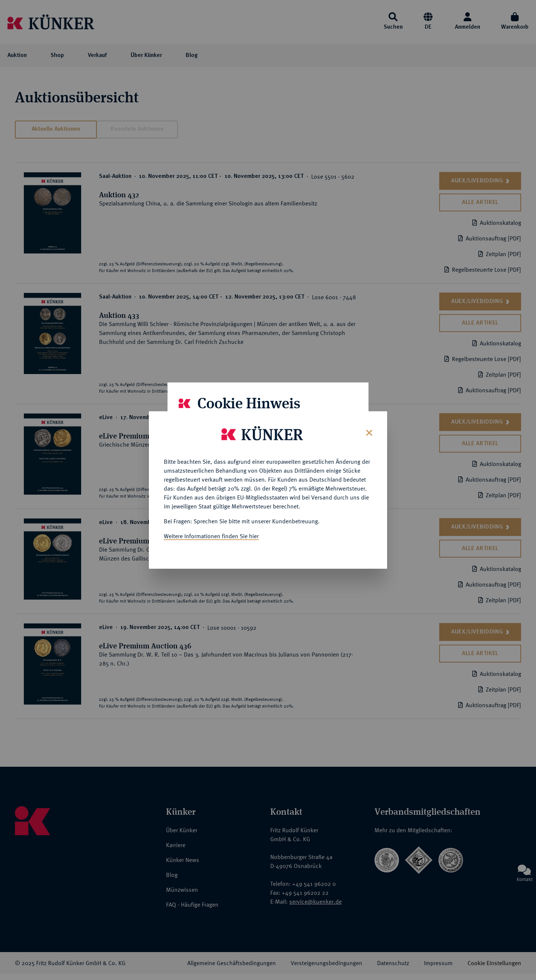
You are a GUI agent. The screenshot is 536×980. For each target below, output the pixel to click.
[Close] (368, 426)
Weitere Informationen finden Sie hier (211, 530)
